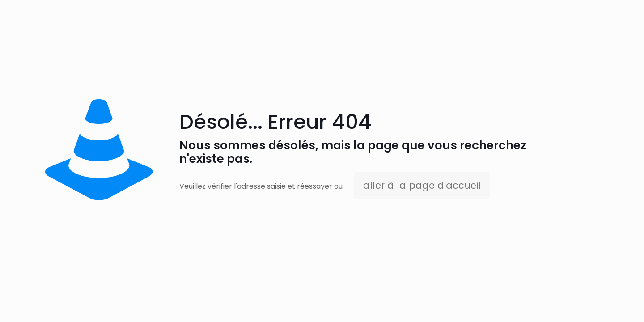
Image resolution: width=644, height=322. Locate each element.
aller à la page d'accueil (422, 185)
